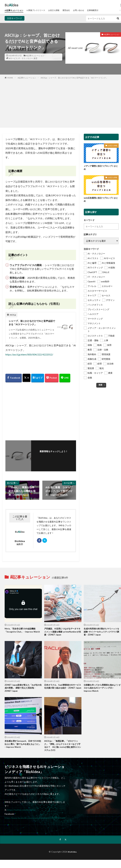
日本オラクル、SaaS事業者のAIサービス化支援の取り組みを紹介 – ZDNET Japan (62, 689)
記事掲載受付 (104, 10)
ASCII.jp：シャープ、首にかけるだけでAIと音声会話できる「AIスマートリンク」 (74, 78)
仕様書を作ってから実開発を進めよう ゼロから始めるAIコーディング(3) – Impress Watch (102, 689)
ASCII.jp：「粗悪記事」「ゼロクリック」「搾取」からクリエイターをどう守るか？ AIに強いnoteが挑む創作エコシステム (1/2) (63, 748)
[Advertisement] (61, 103)
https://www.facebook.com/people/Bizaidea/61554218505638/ (35, 821)
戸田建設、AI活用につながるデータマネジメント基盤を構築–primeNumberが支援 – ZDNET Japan (63, 633)
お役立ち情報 (61, 10)
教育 (36, 58)
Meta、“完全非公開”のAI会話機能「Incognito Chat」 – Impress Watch (21, 633)
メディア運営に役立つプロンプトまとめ (101, 168)
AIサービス (13, 58)
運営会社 (74, 10)
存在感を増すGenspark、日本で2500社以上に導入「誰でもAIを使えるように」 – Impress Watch (23, 746)
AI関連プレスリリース (40, 10)
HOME (10, 78)
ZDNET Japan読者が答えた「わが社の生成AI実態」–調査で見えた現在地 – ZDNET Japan (23, 689)
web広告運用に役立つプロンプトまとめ (101, 200)
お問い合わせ (88, 10)
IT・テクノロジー (26, 58)
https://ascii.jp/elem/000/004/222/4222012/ (29, 355)
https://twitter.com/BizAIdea (21, 813)
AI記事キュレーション (15, 10)
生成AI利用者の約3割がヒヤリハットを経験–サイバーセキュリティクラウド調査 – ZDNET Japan (102, 633)
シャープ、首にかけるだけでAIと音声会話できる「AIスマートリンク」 (31, 323)
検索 (100, 386)
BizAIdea (72, 855)
